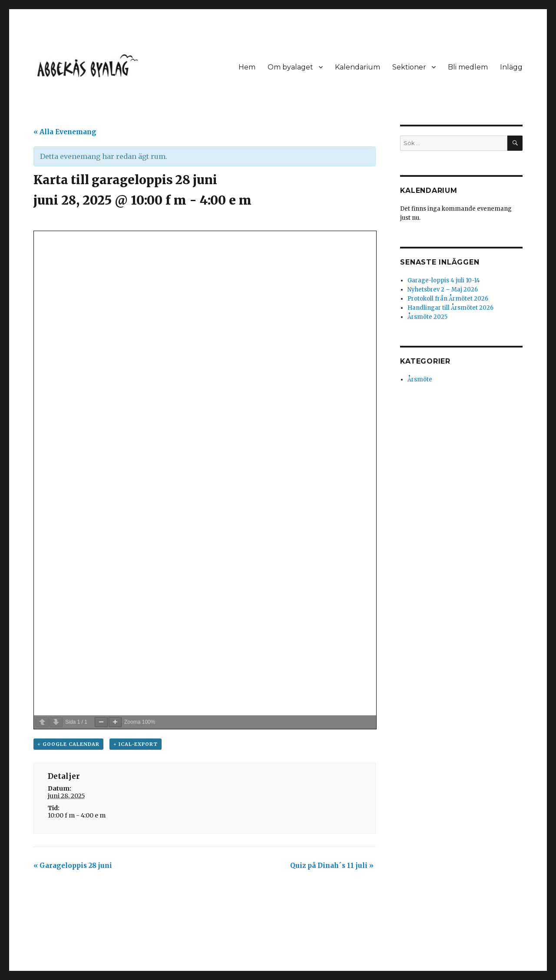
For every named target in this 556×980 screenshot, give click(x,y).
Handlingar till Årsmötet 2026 (450, 308)
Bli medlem (468, 67)
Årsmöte (420, 379)
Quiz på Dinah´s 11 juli (332, 866)
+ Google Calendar (68, 744)
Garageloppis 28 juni (73, 866)
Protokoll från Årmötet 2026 (448, 299)
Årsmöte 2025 (427, 317)
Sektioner (409, 67)
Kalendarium (357, 67)
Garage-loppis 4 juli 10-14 (444, 280)
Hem (247, 67)
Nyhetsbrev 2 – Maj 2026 (443, 290)
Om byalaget (290, 67)
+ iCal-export (136, 744)
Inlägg (511, 67)
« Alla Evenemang (65, 132)
